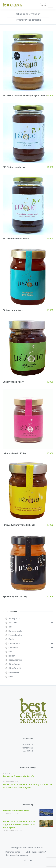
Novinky (12, 656)
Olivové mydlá (15, 668)
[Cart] (42, 5)
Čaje (10, 627)
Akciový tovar (14, 619)
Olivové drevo (14, 664)
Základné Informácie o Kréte (16, 811)
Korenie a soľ (14, 643)
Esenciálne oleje (15, 635)
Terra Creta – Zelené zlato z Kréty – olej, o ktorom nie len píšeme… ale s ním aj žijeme (19, 825)
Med (10, 652)
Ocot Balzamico (15, 660)
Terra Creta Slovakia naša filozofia (18, 776)
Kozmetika (13, 648)
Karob (11, 639)
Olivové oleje (14, 672)
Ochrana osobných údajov (17, 855)
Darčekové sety (15, 631)
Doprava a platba (13, 852)
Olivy (11, 677)
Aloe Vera (13, 623)
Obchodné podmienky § (36, 852)
